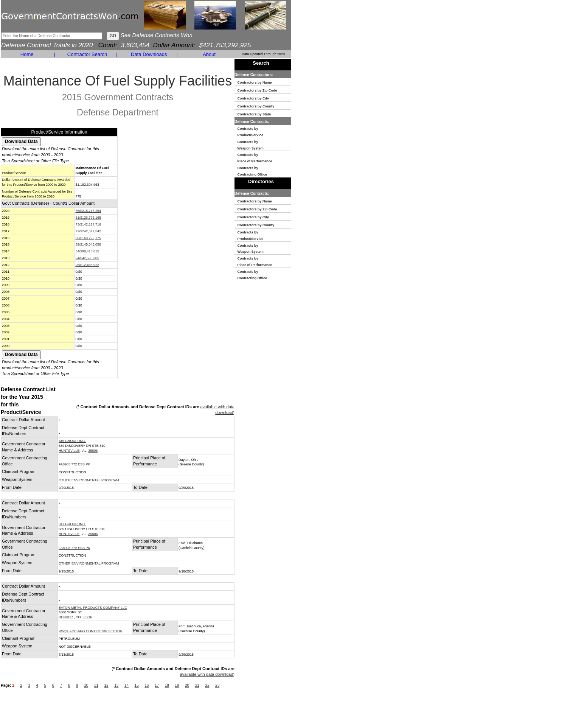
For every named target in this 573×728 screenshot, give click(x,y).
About (209, 54)
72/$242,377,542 (88, 231)
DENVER (66, 617)
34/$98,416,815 (87, 251)
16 (147, 685)
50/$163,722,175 (88, 238)
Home (27, 54)
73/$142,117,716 (88, 224)
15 (137, 685)
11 (96, 685)
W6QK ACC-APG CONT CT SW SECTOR (91, 631)
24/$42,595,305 (87, 258)
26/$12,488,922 (87, 265)
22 (207, 685)
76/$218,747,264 (88, 211)
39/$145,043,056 (88, 244)
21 (197, 685)
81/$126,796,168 (88, 218)
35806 (93, 451)
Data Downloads (149, 54)
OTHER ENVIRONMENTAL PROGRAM (89, 480)
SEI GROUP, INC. (72, 441)
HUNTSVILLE (69, 451)
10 (86, 685)
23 (217, 685)
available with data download (207, 674)
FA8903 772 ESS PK (75, 464)
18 (167, 685)
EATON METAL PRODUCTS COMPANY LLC (93, 608)
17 (157, 685)
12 (106, 685)
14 (127, 685)
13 (116, 685)
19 (177, 685)
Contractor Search (87, 54)
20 (187, 685)
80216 (88, 617)
